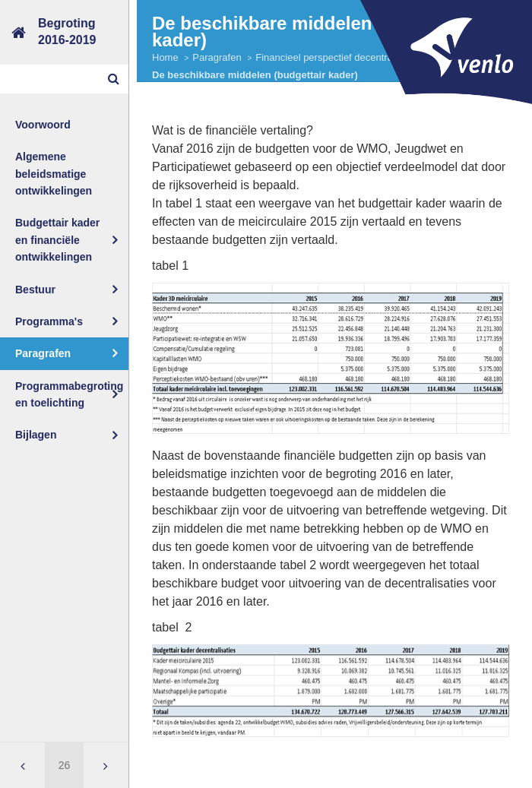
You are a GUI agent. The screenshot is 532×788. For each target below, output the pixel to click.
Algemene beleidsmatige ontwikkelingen (54, 174)
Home (165, 57)
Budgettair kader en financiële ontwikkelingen (57, 240)
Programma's (49, 321)
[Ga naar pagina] (64, 765)
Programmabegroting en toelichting (69, 394)
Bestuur (35, 290)
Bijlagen (36, 435)
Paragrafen (43, 353)
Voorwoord (43, 125)
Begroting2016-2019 (67, 32)
